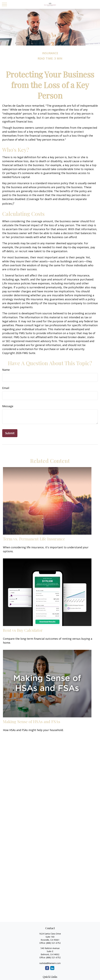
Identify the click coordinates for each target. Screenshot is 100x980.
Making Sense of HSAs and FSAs (32, 721)
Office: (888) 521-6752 (50, 957)
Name (6, 370)
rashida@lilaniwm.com (50, 963)
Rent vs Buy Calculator (23, 630)
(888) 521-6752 (53, 943)
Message (8, 406)
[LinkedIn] (52, 968)
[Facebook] (47, 968)
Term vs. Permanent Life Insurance (34, 539)
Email (6, 388)
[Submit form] (10, 433)
